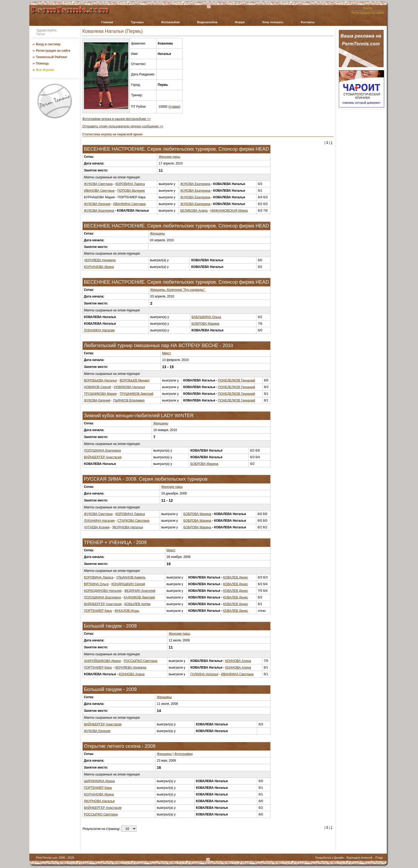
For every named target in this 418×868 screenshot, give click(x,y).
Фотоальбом (170, 22)
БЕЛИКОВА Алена (194, 211)
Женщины (157, 234)
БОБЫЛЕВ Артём (138, 604)
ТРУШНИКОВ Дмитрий (136, 394)
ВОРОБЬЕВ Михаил (135, 380)
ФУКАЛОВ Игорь (127, 611)
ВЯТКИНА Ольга (96, 584)
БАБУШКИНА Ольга (206, 317)
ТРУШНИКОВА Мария (100, 394)
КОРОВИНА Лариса (130, 184)
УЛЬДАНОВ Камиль (131, 577)
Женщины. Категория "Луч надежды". (178, 290)
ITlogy (379, 858)
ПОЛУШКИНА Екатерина (103, 451)
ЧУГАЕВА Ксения (97, 527)
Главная (107, 22)
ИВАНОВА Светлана (99, 191)
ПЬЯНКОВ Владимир (129, 400)
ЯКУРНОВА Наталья (128, 527)
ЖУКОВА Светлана (98, 184)
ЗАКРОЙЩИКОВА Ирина (102, 661)
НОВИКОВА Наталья (129, 387)
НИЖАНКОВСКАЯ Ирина (229, 211)
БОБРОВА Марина (205, 324)
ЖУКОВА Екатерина (195, 184)
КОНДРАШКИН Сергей (128, 584)
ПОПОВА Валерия (131, 191)
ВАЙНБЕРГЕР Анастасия (103, 457)
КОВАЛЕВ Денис (236, 577)
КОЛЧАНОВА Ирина (99, 267)
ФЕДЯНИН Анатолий (140, 591)
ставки (174, 107)
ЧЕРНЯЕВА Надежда (100, 260)
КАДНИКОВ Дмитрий (139, 597)
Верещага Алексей (359, 858)
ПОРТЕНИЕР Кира (98, 611)
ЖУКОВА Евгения (97, 204)
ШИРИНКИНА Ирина (99, 781)
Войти (368, 8)
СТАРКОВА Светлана (134, 521)
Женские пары (169, 157)
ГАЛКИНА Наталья (204, 674)
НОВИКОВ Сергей (98, 387)
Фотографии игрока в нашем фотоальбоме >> (117, 119)
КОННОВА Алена (238, 661)
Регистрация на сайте (368, 13)
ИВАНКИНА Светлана (130, 204)
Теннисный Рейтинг (52, 57)
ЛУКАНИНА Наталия (99, 330)
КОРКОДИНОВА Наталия (103, 591)
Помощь (43, 63)
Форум (240, 22)
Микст (167, 353)
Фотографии (184, 754)
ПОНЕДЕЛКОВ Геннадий (237, 380)
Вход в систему (48, 44)
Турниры (137, 22)
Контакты (308, 22)
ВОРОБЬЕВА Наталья (101, 380)
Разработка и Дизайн (329, 858)
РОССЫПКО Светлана (141, 661)
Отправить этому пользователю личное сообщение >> (123, 126)
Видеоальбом (207, 22)
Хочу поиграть (273, 22)
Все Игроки (45, 70)
